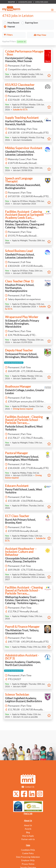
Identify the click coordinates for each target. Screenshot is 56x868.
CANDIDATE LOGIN (25, 2)
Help (28, 845)
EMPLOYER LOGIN (42, 2)
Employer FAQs (28, 860)
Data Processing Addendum (28, 857)
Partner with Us (28, 839)
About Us (28, 821)
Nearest (11, 28)
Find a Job (28, 814)
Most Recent (13, 24)
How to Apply (28, 836)
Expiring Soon (32, 24)
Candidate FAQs (28, 850)
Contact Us (30, 787)
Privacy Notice (28, 864)
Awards (28, 829)
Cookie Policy (28, 853)
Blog (28, 832)
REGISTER (11, 2)
